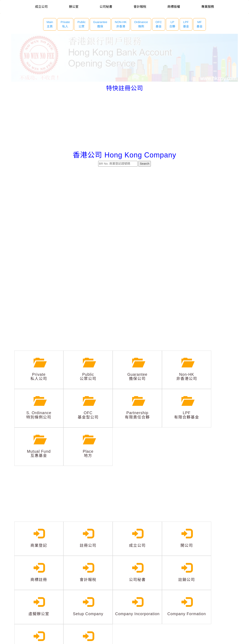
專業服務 (208, 7)
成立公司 (41, 7)
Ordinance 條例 (141, 24)
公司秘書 (106, 7)
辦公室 (74, 7)
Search (145, 164)
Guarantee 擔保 (100, 24)
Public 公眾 (82, 24)
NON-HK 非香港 (121, 24)
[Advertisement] (125, 121)
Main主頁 (50, 24)
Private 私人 (65, 24)
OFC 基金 (159, 24)
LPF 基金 (186, 24)
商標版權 (174, 7)
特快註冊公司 (125, 88)
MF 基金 (200, 24)
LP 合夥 (172, 24)
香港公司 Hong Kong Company (124, 155)
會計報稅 (140, 7)
